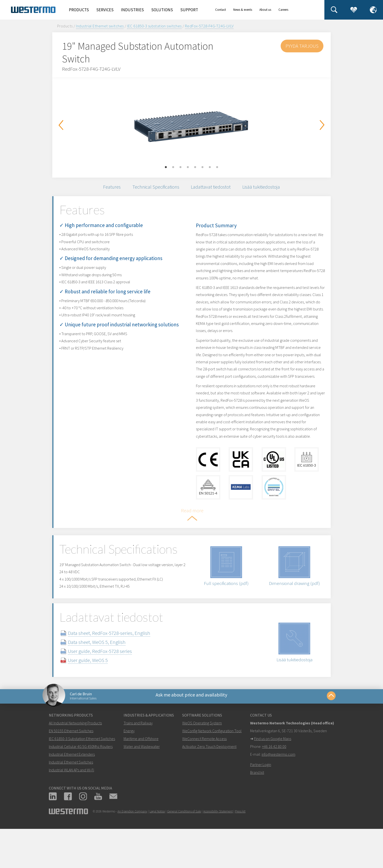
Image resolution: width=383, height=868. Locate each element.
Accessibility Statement (218, 853)
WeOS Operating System (202, 765)
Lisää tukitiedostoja (266, 188)
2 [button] (173, 167)
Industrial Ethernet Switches (71, 804)
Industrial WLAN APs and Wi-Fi (71, 811)
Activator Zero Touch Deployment (209, 788)
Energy (129, 772)
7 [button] (210, 167)
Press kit (240, 853)
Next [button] (322, 125)
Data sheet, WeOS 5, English (104, 681)
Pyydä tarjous (302, 46)
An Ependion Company (132, 853)
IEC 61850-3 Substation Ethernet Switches (82, 780)
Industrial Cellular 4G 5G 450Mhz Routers (81, 788)
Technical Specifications (154, 188)
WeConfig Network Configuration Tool (212, 772)
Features (106, 188)
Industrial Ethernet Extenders (72, 796)
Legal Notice (157, 853)
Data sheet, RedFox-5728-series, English (117, 672)
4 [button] (188, 167)
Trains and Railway (138, 765)
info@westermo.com (278, 796)
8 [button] (217, 167)
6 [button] (202, 167)
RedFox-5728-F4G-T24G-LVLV (209, 26)
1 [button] (166, 167)
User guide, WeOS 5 (95, 699)
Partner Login (261, 806)
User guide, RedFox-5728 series (107, 690)
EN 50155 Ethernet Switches (71, 772)
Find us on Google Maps (273, 780)
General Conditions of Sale (184, 853)
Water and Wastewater (142, 788)
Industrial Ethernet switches (100, 26)
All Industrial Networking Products (75, 765)
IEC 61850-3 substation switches (154, 26)
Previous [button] (61, 125)
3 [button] (181, 167)
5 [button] (195, 167)
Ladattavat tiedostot (212, 188)
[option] (191, 124)
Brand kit (257, 814)
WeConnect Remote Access (204, 780)
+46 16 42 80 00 (274, 788)
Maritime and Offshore (141, 780)
